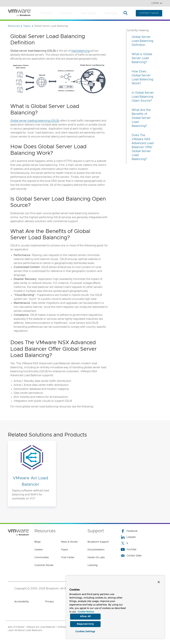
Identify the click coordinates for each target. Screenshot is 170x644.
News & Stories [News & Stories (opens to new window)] (69, 542)
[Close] (159, 582)
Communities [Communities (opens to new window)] (42, 558)
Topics (64, 550)
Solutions (66, 13)
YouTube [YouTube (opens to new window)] (128, 549)
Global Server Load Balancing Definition (142, 41)
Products (46, 13)
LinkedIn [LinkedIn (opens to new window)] (128, 537)
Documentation (96, 550)
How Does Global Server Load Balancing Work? (142, 78)
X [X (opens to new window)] (124, 543)
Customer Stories (44, 565)
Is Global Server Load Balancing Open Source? (143, 97)
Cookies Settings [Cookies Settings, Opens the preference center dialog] (85, 631)
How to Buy (88, 13)
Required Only (85, 624)
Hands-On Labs (96, 558)
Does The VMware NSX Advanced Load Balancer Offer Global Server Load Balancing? (143, 147)
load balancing (80, 51)
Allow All (85, 616)
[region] (115, 607)
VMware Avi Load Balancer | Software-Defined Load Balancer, (60, 627)
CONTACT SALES (149, 13)
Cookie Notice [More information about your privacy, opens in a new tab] (86, 611)
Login (157, 3)
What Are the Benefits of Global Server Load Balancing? (141, 118)
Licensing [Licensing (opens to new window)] (93, 565)
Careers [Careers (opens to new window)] (39, 550)
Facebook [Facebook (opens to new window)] (129, 531)
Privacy (49, 602)
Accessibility (22, 602)
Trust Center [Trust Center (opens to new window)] (68, 558)
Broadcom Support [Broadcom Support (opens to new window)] (98, 542)
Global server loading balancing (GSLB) (35, 121)
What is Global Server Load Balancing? (142, 58)
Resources (111, 13)
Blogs (38, 542)
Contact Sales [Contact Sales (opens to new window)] (131, 556)
